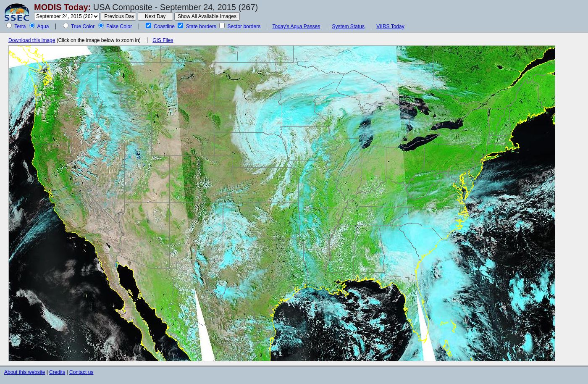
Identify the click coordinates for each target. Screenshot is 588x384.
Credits (57, 372)
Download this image (32, 40)
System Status (348, 26)
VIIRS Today (390, 26)
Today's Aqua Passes (296, 26)
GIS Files (163, 40)
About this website (25, 372)
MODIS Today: (62, 7)
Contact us (81, 372)
